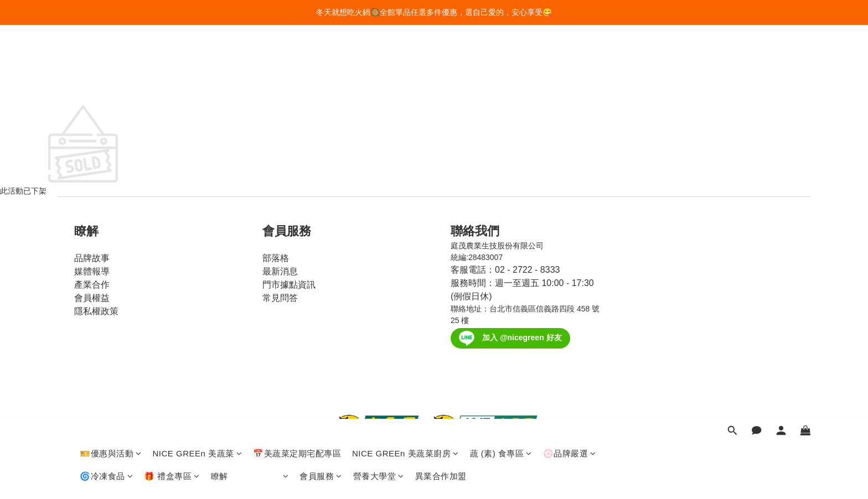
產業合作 (92, 285)
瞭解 (250, 82)
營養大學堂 (379, 82)
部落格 (276, 258)
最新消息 (280, 271)
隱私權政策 (96, 311)
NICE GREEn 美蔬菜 (198, 59)
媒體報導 (92, 271)
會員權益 (92, 298)
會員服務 (321, 82)
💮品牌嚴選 (570, 59)
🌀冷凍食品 (106, 82)
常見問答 (280, 298)
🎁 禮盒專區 (172, 82)
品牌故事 (92, 258)
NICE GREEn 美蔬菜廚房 (405, 59)
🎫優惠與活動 (111, 59)
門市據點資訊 (289, 285)
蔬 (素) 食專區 (501, 59)
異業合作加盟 (441, 82)
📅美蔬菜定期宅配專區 (297, 59)
